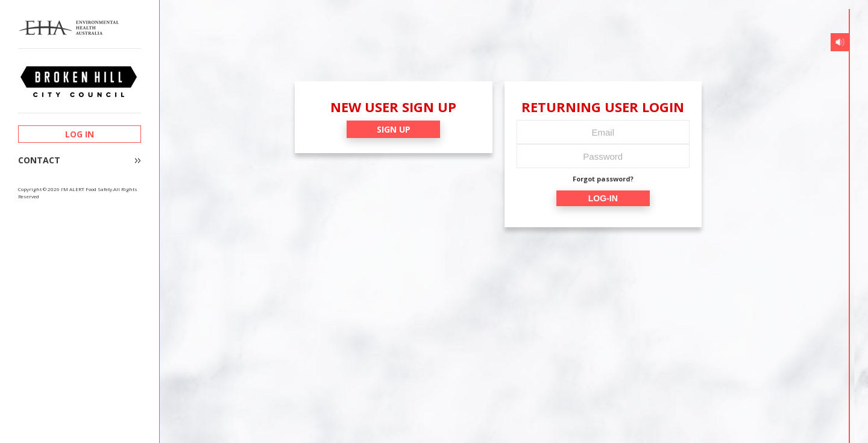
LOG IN (80, 134)
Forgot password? (603, 179)
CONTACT (39, 160)
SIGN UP (394, 129)
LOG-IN (603, 198)
